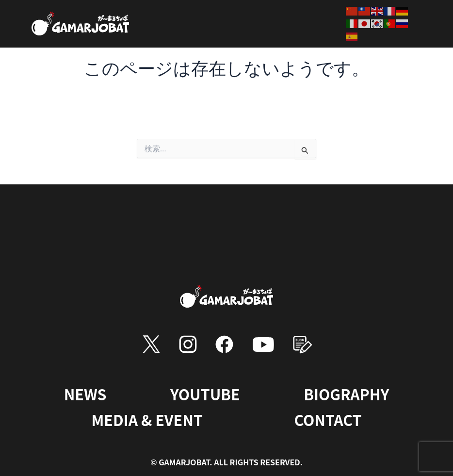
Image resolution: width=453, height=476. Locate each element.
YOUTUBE (204, 394)
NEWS (84, 394)
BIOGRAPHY (347, 394)
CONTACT (330, 419)
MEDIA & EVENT (147, 419)
